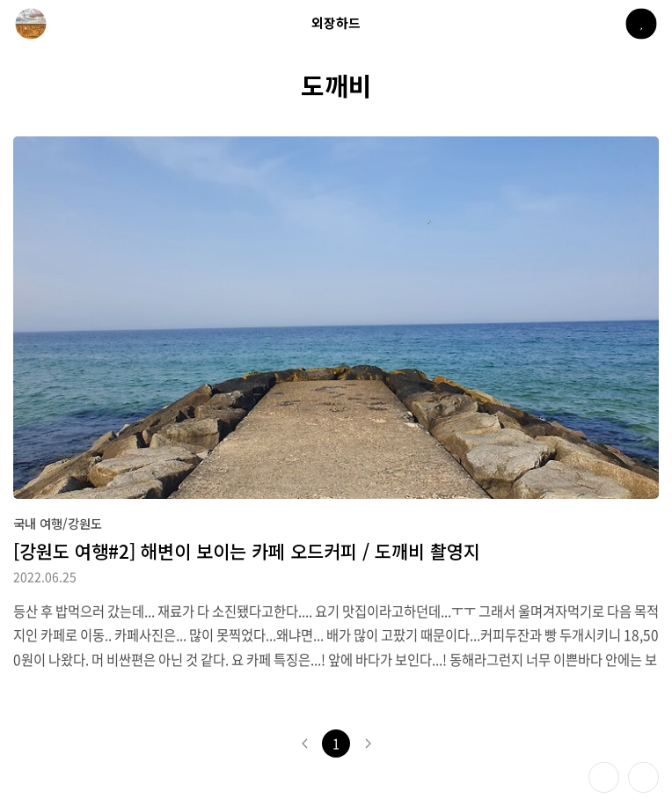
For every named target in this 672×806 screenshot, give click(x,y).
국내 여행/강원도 (58, 523)
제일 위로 (643, 777)
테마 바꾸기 (604, 777)
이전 (304, 744)
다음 (368, 744)
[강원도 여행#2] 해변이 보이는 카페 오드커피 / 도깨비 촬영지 (247, 551)
